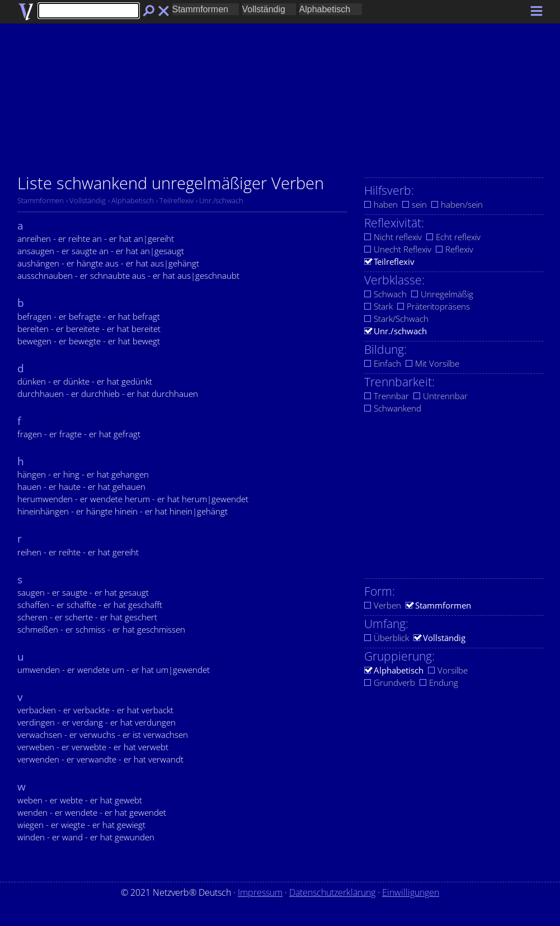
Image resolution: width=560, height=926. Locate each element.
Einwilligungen (411, 892)
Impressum (260, 892)
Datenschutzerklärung (332, 892)
